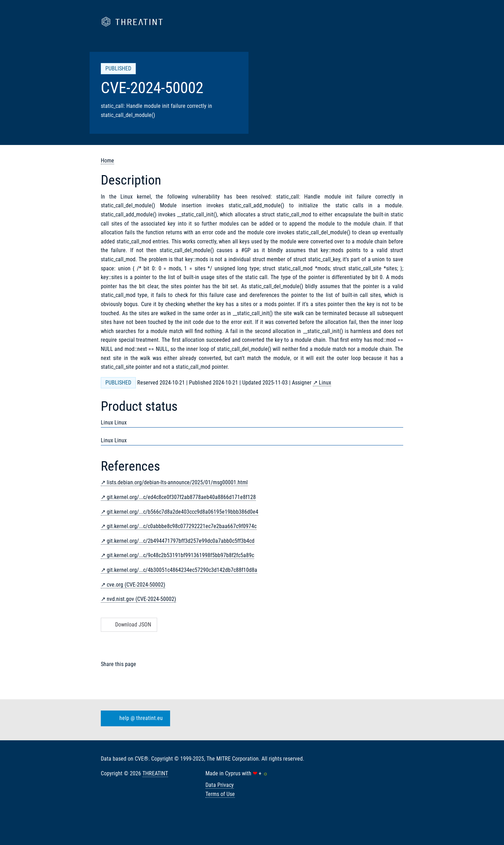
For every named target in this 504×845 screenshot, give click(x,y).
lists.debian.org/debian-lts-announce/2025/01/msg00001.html (177, 482)
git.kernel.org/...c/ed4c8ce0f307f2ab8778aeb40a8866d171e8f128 (181, 497)
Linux (325, 383)
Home (107, 161)
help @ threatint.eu (134, 719)
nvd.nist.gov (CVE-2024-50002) (141, 599)
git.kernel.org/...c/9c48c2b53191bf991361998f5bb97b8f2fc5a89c (180, 555)
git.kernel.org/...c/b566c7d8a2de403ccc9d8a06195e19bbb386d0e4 (183, 512)
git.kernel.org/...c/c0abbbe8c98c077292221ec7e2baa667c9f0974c (182, 526)
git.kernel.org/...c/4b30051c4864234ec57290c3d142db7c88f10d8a (182, 570)
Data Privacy (220, 785)
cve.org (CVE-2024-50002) (136, 585)
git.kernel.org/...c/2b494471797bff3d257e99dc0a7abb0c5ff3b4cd (181, 541)
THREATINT (155, 773)
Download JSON (128, 625)
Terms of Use (220, 794)
